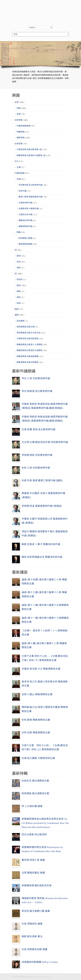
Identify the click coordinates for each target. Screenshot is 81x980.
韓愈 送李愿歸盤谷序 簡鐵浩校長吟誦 (42, 557)
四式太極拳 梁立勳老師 (34, 834)
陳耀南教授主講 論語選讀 (30, 356)
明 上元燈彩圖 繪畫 (32, 806)
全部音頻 (21, 144)
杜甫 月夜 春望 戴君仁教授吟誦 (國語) (42, 480)
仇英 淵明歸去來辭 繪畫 (35, 949)
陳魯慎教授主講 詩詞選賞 (30, 362)
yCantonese (41, 11)
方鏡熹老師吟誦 (28, 203)
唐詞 (21, 256)
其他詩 (21, 280)
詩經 (20, 303)
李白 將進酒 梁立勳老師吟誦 (37, 391)
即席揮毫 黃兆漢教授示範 (36, 793)
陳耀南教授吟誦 (27, 226)
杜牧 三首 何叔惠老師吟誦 (36, 468)
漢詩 (20, 297)
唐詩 (21, 286)
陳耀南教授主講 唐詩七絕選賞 (32, 351)
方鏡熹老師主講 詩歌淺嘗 (30, 339)
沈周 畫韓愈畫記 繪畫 (33, 873)
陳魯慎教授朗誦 (28, 244)
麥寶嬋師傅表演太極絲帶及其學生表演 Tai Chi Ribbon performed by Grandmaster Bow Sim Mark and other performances (45, 823)
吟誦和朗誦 (22, 173)
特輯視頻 (23, 132)
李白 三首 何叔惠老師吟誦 (36, 378)
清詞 (20, 268)
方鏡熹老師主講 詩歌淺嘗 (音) (32, 150)
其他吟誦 (25, 191)
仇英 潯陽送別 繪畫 (32, 924)
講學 (19, 315)
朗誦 (21, 232)
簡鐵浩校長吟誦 (27, 221)
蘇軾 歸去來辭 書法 (32, 936)
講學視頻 (23, 138)
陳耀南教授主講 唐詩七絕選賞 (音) (34, 156)
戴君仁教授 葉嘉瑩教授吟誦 (33, 197)
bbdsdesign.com (44, 977)
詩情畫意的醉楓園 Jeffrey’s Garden (40, 962)
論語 (19, 309)
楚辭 (20, 291)
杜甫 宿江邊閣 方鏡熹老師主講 (38, 758)
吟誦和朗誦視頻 (26, 126)
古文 (19, 161)
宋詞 (21, 262)
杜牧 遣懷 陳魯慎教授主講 (36, 720)
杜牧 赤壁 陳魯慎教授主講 (36, 733)
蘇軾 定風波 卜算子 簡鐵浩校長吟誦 (41, 544)
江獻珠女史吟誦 (28, 215)
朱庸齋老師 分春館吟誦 (30, 209)
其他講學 (22, 321)
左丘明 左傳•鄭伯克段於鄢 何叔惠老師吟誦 (45, 442)
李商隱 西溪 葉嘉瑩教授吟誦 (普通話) (42, 506)
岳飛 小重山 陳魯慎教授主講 (37, 694)
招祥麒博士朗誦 (27, 238)
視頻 (21, 108)
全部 (19, 102)
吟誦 (21, 179)
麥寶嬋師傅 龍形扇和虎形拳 (37, 886)
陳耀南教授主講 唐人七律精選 (32, 345)
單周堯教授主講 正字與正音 (31, 333)
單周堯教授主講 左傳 (27, 327)
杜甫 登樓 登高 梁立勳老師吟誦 (39, 429)
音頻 (21, 114)
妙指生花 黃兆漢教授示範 (36, 781)
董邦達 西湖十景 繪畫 (33, 860)
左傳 (20, 167)
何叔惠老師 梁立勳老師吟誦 (33, 185)
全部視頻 (21, 120)
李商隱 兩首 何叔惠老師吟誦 (37, 455)
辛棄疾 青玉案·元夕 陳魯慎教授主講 (41, 669)
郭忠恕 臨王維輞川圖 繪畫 (36, 911)
